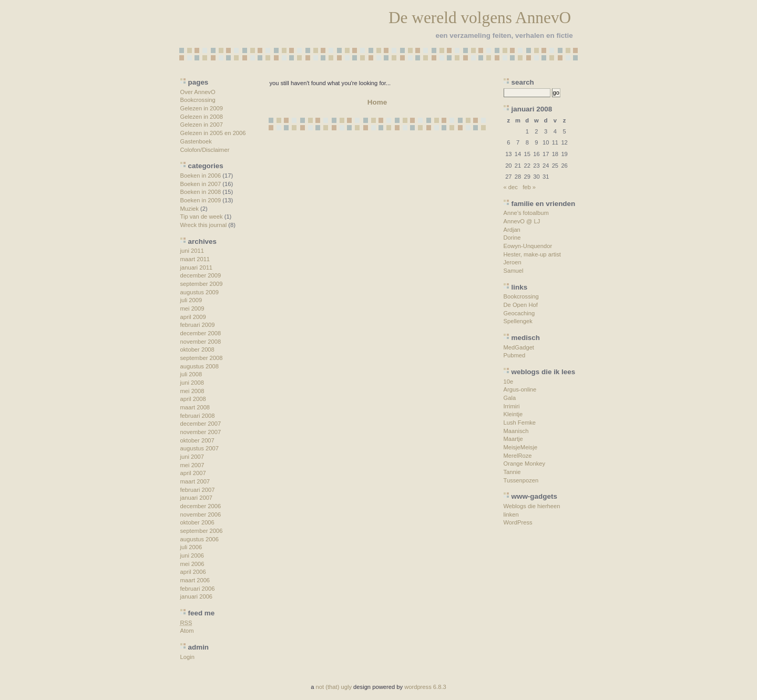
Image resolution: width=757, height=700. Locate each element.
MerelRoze (518, 456)
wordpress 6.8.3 (425, 687)
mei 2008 (192, 391)
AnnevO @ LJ (522, 221)
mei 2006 (192, 564)
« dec (511, 187)
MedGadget (519, 347)
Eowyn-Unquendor (528, 246)
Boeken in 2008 (201, 192)
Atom (187, 631)
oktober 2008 (197, 349)
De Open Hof (521, 305)
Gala (510, 398)
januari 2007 (197, 498)
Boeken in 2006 (201, 176)
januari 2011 (197, 267)
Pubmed (515, 355)
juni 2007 (192, 457)
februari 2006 (198, 589)
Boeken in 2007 (201, 184)
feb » (529, 187)
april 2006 (193, 572)
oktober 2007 (197, 440)
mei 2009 (192, 308)
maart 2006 (195, 580)
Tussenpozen (521, 480)
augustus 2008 (200, 366)
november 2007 (201, 432)
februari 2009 (198, 325)
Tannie (512, 472)
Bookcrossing (198, 100)
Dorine (512, 238)
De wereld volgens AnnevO (480, 18)
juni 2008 (192, 383)
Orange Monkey (525, 464)
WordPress (518, 522)
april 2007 (193, 473)
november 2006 (201, 514)
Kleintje (513, 414)
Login (187, 657)
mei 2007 (192, 465)
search (523, 82)
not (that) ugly (334, 687)
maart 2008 (195, 407)
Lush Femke (520, 423)
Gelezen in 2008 (202, 117)
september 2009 (202, 284)
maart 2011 (195, 259)
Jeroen (513, 262)
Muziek (190, 209)
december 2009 (201, 275)
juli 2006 (191, 547)
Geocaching (519, 313)
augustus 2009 (200, 292)
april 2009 (193, 317)
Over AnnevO (198, 92)
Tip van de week (202, 217)
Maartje (513, 439)
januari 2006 (197, 596)
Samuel (514, 271)
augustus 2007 (200, 448)
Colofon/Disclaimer (205, 150)
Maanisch (516, 431)
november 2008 (201, 342)
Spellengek (518, 321)
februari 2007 (198, 490)
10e (509, 382)
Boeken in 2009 (201, 200)
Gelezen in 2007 (202, 125)
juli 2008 (191, 374)
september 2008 (202, 358)
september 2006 (202, 531)
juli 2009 (191, 300)
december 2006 (201, 506)
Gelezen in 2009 (202, 108)
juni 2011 (192, 251)
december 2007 (201, 424)
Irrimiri (512, 406)
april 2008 (193, 399)
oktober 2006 (197, 522)
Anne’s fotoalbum (526, 213)
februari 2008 (198, 416)
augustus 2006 (200, 539)
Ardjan (512, 230)
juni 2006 (192, 555)
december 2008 (201, 333)
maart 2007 (195, 481)
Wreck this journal (204, 225)
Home (377, 102)
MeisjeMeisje (521, 447)
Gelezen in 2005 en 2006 (213, 133)
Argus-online (520, 389)
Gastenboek (196, 141)
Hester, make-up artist (532, 254)
